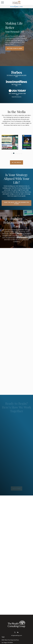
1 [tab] (12, 153)
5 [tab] (19, 153)
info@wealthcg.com (17, 635)
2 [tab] (14, 153)
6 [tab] (21, 153)
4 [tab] (17, 153)
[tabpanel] (16, 142)
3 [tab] (16, 153)
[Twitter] (15, 632)
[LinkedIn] (18, 632)
